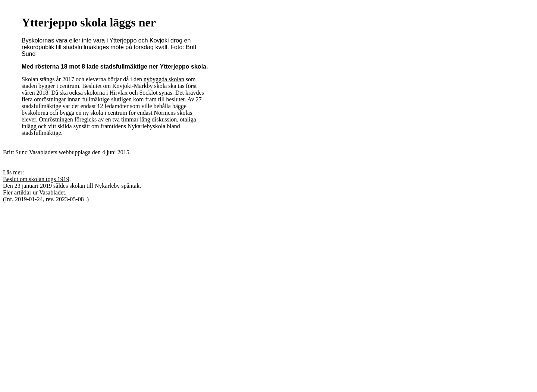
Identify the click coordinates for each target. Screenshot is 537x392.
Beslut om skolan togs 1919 (36, 179)
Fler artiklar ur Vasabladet (34, 192)
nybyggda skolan (164, 79)
